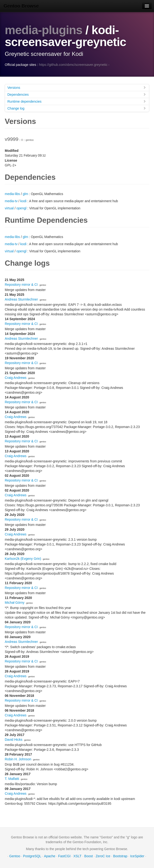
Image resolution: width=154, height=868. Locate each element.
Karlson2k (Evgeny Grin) (23, 559)
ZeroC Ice (103, 856)
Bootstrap (120, 856)
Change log (77, 108)
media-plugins (44, 30)
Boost (89, 856)
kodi (23, 201)
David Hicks (14, 740)
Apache (50, 856)
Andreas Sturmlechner (21, 299)
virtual (9, 208)
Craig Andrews (16, 378)
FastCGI (64, 856)
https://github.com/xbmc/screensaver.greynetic (73, 65)
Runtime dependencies (77, 101)
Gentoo (15, 856)
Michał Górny (15, 603)
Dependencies (77, 94)
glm (25, 194)
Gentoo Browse (21, 6)
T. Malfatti (12, 779)
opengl (21, 208)
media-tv (11, 201)
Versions (77, 87)
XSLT (77, 856)
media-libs (12, 194)
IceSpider (137, 856)
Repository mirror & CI (21, 285)
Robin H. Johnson (18, 759)
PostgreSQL (32, 856)
